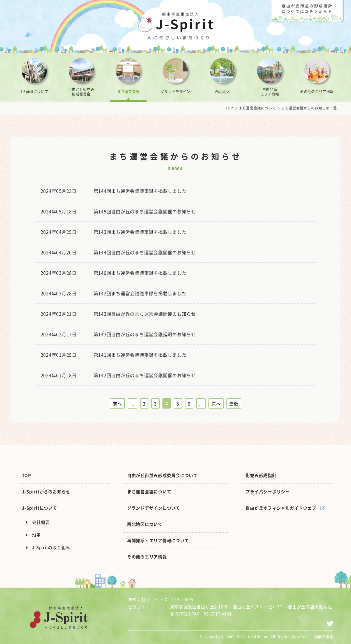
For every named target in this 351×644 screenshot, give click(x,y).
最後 (234, 404)
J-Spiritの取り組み (48, 547)
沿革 (34, 535)
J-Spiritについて (40, 508)
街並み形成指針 (261, 475)
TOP (229, 108)
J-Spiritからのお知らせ (46, 492)
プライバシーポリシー (268, 492)
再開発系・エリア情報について (158, 540)
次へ (216, 404)
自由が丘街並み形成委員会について (162, 475)
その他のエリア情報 (147, 557)
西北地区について (145, 524)
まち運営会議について (257, 108)
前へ (117, 404)
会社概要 (38, 522)
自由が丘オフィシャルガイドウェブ (285, 508)
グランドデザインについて (154, 508)
